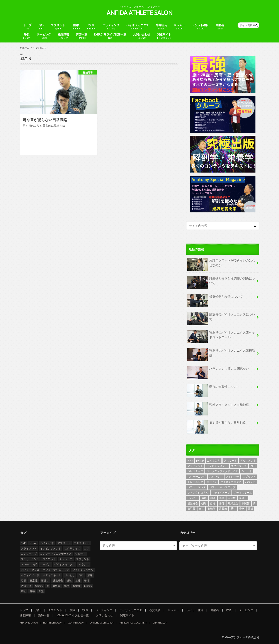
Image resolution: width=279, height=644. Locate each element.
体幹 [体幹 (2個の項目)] (204, 498)
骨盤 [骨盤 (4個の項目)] (250, 509)
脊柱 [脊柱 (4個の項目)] (201, 509)
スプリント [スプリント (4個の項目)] (249, 477)
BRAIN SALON (160, 623)
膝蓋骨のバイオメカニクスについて (221, 318)
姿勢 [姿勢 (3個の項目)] (222, 498)
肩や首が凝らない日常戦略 (216, 424)
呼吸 (27, 36)
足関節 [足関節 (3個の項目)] (223, 509)
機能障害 (63, 36)
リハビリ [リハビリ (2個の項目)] (193, 498)
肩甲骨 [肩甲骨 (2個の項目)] (191, 509)
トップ (27, 27)
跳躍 (76, 27)
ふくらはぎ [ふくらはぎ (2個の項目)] (214, 460)
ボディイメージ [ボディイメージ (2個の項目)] (221, 492)
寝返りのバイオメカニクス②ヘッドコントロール (221, 336)
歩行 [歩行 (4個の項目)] (222, 503)
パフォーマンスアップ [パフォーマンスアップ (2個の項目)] (222, 487)
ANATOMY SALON (29, 623)
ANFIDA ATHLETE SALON (140, 13)
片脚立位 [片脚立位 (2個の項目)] (233, 503)
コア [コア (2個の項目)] (253, 466)
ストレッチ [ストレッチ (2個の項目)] (232, 477)
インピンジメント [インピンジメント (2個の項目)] (217, 466)
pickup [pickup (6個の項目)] (200, 460)
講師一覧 (82, 36)
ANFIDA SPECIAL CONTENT (134, 623)
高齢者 (220, 27)
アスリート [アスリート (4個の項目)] (230, 460)
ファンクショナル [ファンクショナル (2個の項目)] (198, 492)
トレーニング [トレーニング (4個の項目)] (195, 482)
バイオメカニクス (138, 27)
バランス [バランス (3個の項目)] (250, 482)
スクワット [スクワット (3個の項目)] (216, 477)
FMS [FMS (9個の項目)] (190, 460)
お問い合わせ (142, 36)
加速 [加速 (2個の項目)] (213, 498)
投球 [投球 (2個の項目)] (204, 503)
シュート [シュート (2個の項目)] (247, 471)
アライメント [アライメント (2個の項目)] (195, 466)
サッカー (179, 27)
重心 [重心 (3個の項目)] (233, 509)
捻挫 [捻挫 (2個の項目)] (213, 503)
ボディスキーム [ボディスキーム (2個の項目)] (243, 492)
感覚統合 (161, 27)
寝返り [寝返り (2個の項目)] (243, 498)
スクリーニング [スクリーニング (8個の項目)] (197, 477)
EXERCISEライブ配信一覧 (110, 36)
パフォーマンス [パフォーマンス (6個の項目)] (197, 487)
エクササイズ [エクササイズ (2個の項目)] (239, 466)
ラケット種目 (200, 27)
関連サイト (164, 36)
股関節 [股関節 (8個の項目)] (246, 503)
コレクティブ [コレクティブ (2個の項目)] (195, 471)
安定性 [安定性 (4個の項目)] (232, 498)
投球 (91, 27)
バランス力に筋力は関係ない (218, 370)
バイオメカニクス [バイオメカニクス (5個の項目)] (231, 482)
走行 (41, 27)
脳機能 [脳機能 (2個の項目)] (211, 509)
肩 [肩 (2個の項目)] (254, 503)
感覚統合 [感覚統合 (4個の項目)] (193, 503)
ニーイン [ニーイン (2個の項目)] (212, 482)
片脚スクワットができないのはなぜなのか (221, 264)
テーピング (44, 36)
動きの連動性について (213, 388)
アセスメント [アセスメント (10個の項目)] (248, 460)
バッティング (111, 27)
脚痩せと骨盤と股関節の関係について (221, 282)
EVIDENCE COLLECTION (102, 623)
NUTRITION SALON (53, 623)
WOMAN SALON (76, 623)
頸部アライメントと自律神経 (218, 406)
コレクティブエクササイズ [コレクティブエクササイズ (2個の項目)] (222, 471)
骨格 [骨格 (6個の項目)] (242, 509)
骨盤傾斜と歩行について (215, 298)
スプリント (58, 27)
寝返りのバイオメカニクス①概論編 (221, 354)
